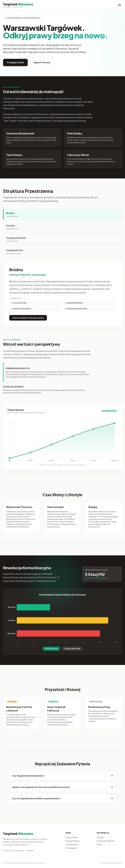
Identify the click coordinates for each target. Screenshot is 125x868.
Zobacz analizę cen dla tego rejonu (28, 318)
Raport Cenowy (42, 62)
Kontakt (100, 837)
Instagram (19, 850)
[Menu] (119, 5)
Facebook (8, 850)
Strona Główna (72, 837)
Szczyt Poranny (51, 649)
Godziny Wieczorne (72, 649)
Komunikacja (71, 848)
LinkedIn (30, 850)
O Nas (99, 844)
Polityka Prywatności (106, 841)
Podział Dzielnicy (73, 841)
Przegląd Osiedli (15, 62)
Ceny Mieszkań (72, 844)
